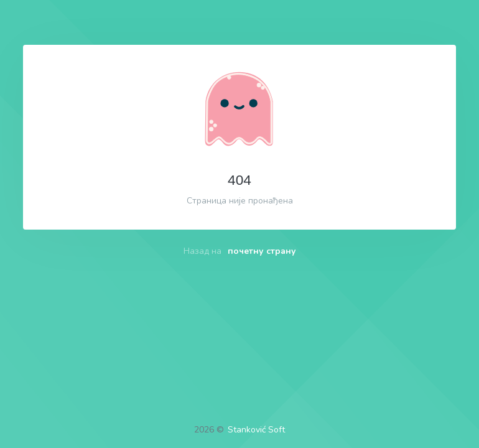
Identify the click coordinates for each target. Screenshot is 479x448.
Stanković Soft (256, 430)
